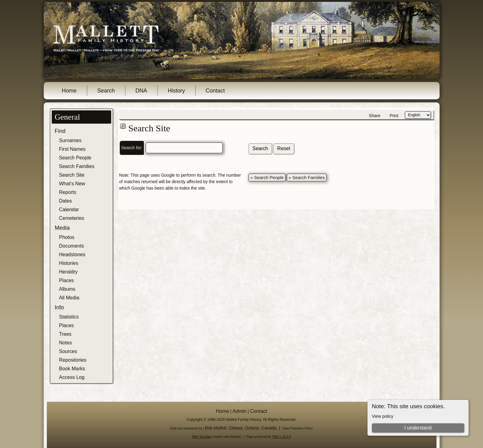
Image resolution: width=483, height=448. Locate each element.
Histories (69, 263)
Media (62, 228)
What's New (72, 184)
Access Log (72, 377)
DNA (141, 91)
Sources (68, 351)
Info (59, 307)
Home (69, 91)
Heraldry (68, 272)
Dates (66, 201)
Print (394, 116)
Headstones (72, 255)
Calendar (69, 210)
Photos (67, 237)
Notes (66, 343)
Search (106, 91)
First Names (72, 149)
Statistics (69, 317)
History (177, 91)
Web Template (202, 437)
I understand (418, 428)
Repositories (73, 360)
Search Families (77, 166)
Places (67, 280)
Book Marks (72, 369)
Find (60, 131)
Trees (65, 334)
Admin (239, 411)
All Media (69, 298)
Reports (68, 192)
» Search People (267, 178)
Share (374, 116)
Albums (67, 289)
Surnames (70, 140)
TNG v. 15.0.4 (282, 437)
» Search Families (307, 178)
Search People (75, 158)
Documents (72, 246)
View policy (383, 416)
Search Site (72, 175)
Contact (215, 91)
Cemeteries (72, 218)
